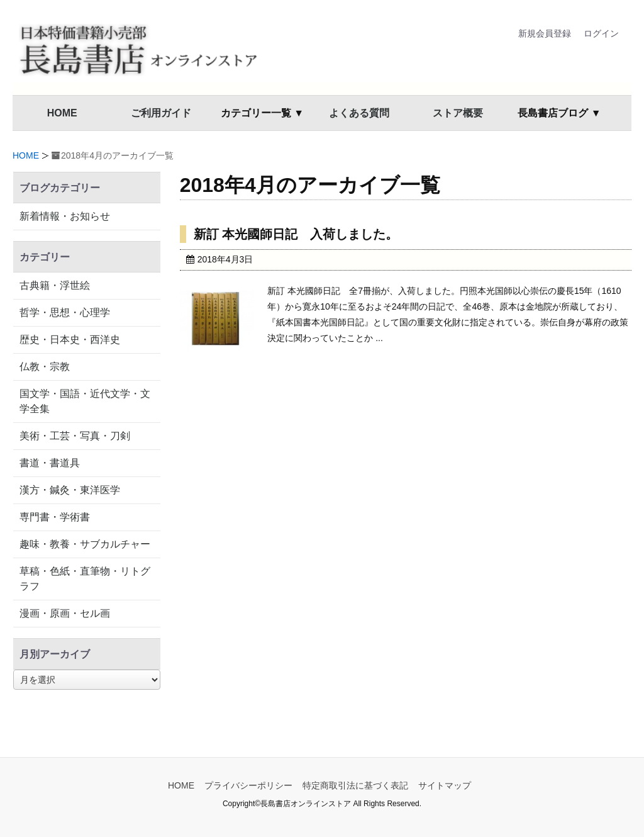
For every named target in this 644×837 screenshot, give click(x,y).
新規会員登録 (545, 33)
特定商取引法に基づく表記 (355, 785)
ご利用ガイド (161, 113)
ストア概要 (458, 113)
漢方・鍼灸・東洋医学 (70, 490)
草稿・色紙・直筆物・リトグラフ (85, 579)
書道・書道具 (50, 463)
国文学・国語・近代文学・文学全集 (85, 401)
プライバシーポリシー (248, 785)
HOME (62, 113)
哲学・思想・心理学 (65, 312)
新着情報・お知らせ (65, 216)
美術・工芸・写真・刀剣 (75, 436)
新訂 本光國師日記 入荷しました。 (296, 234)
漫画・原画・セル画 (65, 613)
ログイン (601, 33)
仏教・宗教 (45, 367)
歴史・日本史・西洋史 (70, 340)
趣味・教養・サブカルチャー (85, 544)
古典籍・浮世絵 (55, 285)
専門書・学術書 (55, 517)
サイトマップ (445, 785)
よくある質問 (359, 113)
